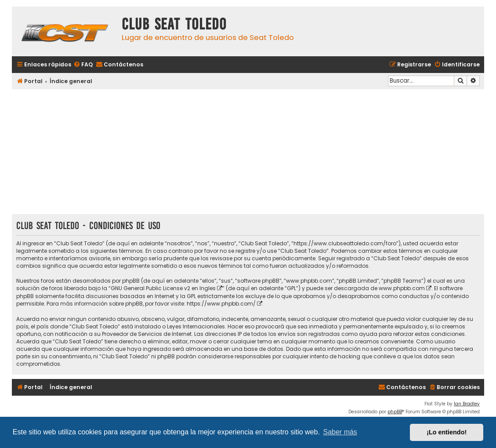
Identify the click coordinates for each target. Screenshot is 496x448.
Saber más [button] (340, 432)
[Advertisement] (248, 153)
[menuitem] (83, 65)
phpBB (395, 412)
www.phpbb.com (402, 288)
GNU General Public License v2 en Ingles (163, 288)
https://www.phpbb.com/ (221, 304)
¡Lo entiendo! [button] (447, 432)
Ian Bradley (467, 404)
